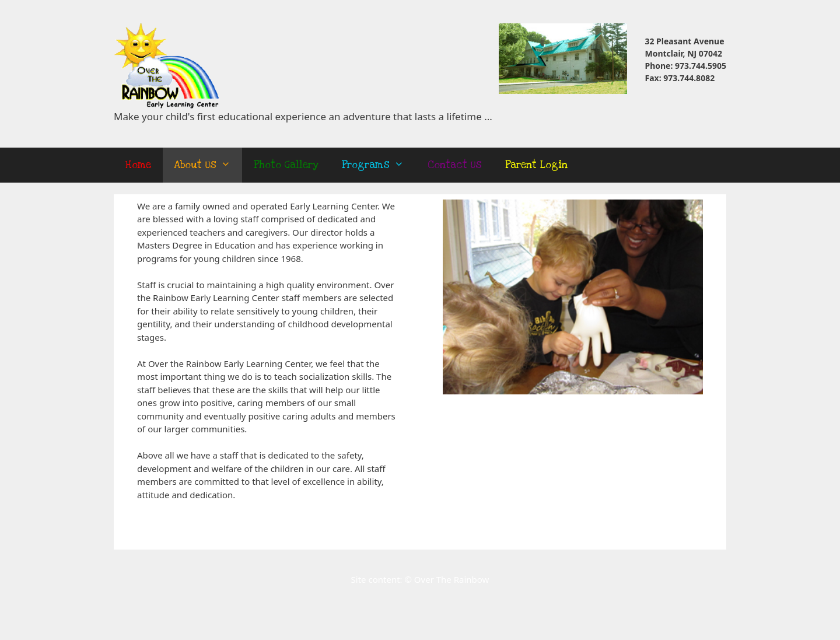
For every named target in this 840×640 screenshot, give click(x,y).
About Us (208, 165)
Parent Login (536, 165)
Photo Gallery (286, 165)
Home (138, 165)
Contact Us (455, 165)
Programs (379, 165)
